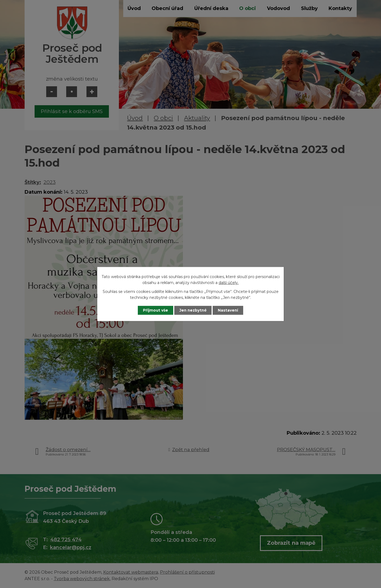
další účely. (229, 283)
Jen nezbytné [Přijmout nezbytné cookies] (193, 310)
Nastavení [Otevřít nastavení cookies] (230, 310)
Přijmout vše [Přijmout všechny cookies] (154, 310)
